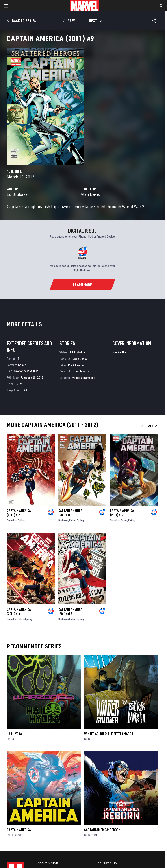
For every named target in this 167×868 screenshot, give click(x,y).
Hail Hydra (14, 734)
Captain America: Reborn (102, 830)
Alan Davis (90, 194)
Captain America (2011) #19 (19, 513)
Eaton (72, 520)
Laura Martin (81, 371)
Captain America (19, 830)
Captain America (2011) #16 (19, 612)
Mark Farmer (76, 365)
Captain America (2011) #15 (70, 612)
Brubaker (12, 520)
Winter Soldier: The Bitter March (109, 734)
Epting (21, 520)
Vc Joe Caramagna (84, 378)
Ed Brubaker (18, 194)
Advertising (107, 863)
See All (150, 426)
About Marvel (48, 863)
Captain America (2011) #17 (122, 513)
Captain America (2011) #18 (70, 513)
